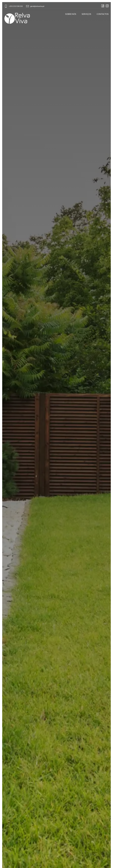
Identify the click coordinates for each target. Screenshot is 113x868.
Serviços (86, 14)
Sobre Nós (71, 14)
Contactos (103, 14)
